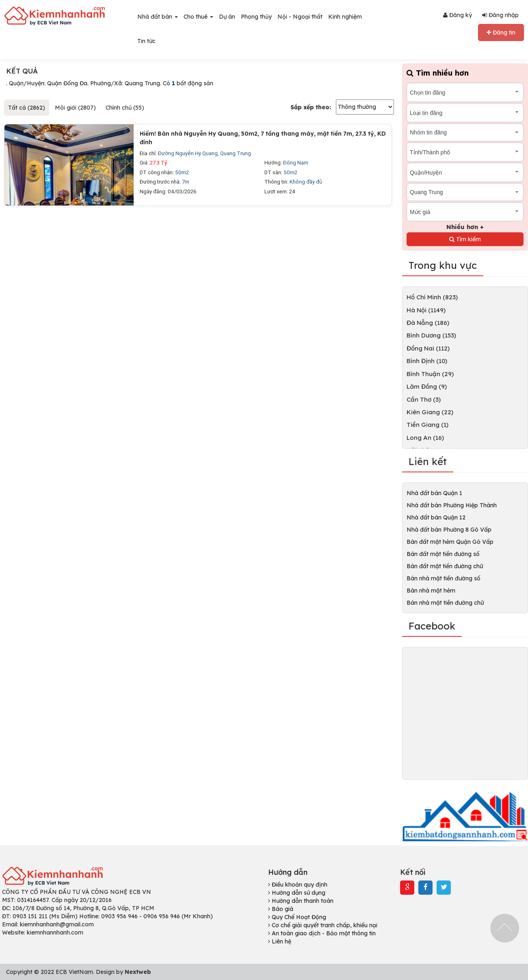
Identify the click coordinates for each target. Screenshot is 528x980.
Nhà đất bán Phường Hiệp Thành (452, 505)
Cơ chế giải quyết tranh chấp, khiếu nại (323, 925)
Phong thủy (256, 17)
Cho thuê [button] (198, 17)
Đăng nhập (500, 15)
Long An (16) (425, 438)
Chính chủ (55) (125, 108)
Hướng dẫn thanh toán (301, 901)
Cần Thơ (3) (424, 399)
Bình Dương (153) (431, 335)
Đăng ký (458, 15)
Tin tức (146, 41)
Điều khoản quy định (298, 885)
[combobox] (465, 92)
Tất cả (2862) (27, 108)
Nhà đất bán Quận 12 (436, 517)
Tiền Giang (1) (427, 425)
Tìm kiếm (465, 239)
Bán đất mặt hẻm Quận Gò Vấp (450, 542)
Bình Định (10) (427, 361)
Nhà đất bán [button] (158, 17)
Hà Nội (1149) (426, 310)
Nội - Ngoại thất (300, 17)
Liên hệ (280, 941)
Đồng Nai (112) (428, 348)
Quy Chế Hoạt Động (297, 917)
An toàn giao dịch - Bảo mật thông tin (322, 933)
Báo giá (281, 909)
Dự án (227, 17)
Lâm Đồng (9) (427, 386)
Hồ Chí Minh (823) (432, 297)
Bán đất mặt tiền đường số (443, 554)
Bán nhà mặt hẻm (431, 591)
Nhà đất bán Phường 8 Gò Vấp (449, 530)
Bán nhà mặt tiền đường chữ (445, 603)
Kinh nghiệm (345, 17)
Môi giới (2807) (75, 108)
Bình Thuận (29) (430, 374)
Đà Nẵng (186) (428, 323)
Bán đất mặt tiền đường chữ (445, 566)
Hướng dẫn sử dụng (297, 893)
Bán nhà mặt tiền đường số (444, 578)
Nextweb (138, 972)
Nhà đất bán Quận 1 (434, 493)
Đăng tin (501, 32)
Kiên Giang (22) (430, 412)
